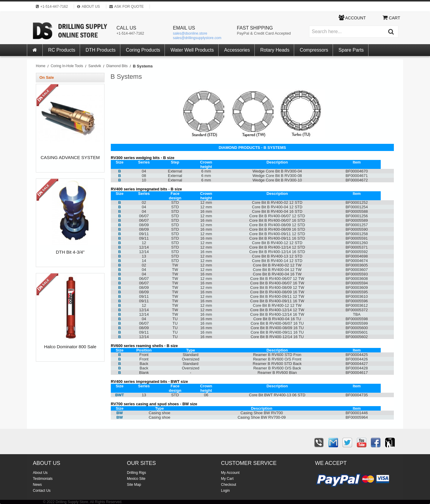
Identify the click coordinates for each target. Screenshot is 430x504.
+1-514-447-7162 (130, 33)
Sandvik (95, 66)
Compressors (314, 50)
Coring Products (143, 50)
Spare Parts (351, 50)
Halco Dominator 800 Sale (70, 347)
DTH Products (101, 50)
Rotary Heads (275, 50)
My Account (230, 473)
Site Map (134, 485)
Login (225, 491)
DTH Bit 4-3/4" (70, 252)
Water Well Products (192, 50)
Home (41, 66)
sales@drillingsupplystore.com (197, 38)
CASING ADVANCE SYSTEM (70, 158)
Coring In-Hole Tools (67, 66)
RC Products (62, 50)
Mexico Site (136, 479)
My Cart (227, 479)
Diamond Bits (117, 66)
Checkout (229, 485)
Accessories (237, 50)
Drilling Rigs (136, 473)
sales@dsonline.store (190, 33)
